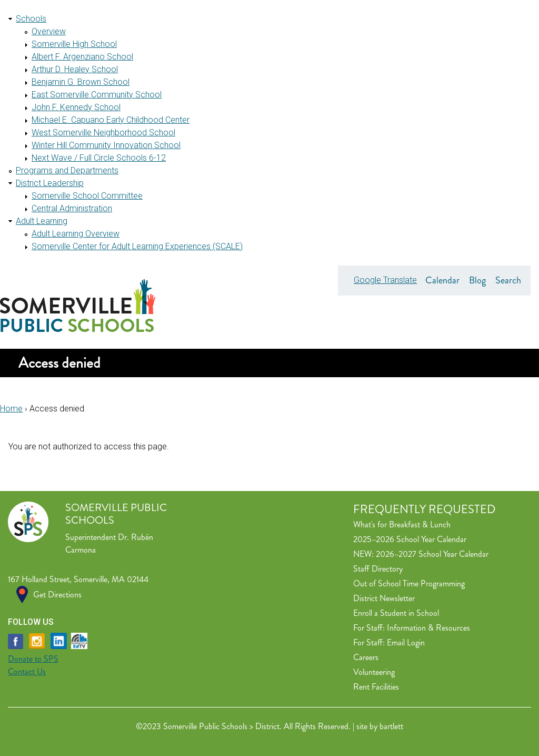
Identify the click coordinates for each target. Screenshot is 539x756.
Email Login (406, 642)
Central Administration (72, 208)
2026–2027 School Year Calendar (432, 554)
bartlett (391, 726)
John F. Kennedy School (76, 107)
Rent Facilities (376, 687)
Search (508, 280)
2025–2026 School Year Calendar (410, 539)
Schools (31, 19)
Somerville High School (74, 44)
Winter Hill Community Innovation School (106, 145)
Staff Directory (378, 569)
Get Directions (57, 595)
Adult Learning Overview (76, 234)
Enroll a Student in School (396, 613)
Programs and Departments (67, 170)
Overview (49, 31)
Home (11, 409)
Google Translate (385, 280)
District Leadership (50, 183)
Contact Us (27, 671)
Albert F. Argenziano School (82, 57)
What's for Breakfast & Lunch (402, 524)
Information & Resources (428, 628)
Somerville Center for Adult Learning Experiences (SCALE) (137, 246)
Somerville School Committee (87, 196)
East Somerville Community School (97, 95)
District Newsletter (384, 598)
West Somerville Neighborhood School (103, 132)
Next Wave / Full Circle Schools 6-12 (99, 158)
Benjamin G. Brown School (81, 82)
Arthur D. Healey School (75, 69)
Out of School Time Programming (409, 583)
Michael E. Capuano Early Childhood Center (111, 120)
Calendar (442, 280)
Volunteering (374, 672)
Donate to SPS (33, 659)
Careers (366, 657)
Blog (477, 280)
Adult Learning (42, 221)
